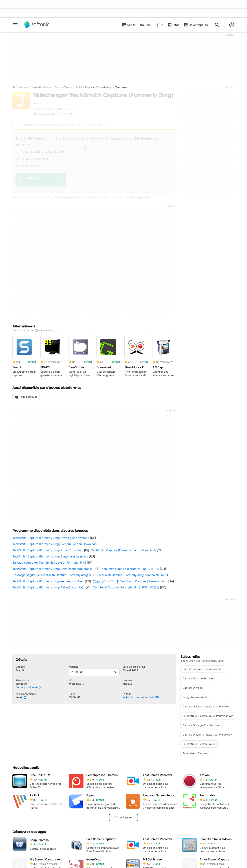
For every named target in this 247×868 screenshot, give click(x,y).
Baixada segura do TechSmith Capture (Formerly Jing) (49, 563)
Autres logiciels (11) (148, 697)
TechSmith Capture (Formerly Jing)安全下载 (130, 569)
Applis (129, 25)
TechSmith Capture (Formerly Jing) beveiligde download (51, 538)
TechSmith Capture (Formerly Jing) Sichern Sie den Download (55, 544)
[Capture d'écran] (63, 87)
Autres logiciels (124, 817)
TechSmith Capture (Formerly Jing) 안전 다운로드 (126, 587)
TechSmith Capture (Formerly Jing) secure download (48, 581)
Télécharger (103, 98)
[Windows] (24, 87)
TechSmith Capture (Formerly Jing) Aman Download (48, 550)
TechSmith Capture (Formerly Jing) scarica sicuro (130, 575)
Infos (174, 25)
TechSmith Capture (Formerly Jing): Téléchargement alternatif (49, 197)
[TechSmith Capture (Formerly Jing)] (94, 87)
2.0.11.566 (94, 672)
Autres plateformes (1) (29, 687)
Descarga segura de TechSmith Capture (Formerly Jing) (50, 575)
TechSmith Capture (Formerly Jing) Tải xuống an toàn (49, 587)
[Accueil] (14, 87)
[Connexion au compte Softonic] (232, 25)
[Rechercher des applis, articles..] (217, 25)
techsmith (128, 697)
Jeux (145, 25)
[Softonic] (37, 25)
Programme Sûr (45, 114)
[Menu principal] (15, 25)
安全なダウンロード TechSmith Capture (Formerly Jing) (130, 581)
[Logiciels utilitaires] (42, 87)
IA (159, 25)
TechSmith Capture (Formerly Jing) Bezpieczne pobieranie (52, 569)
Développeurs (196, 25)
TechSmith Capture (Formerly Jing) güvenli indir (124, 550)
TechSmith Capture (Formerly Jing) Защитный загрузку (50, 556)
